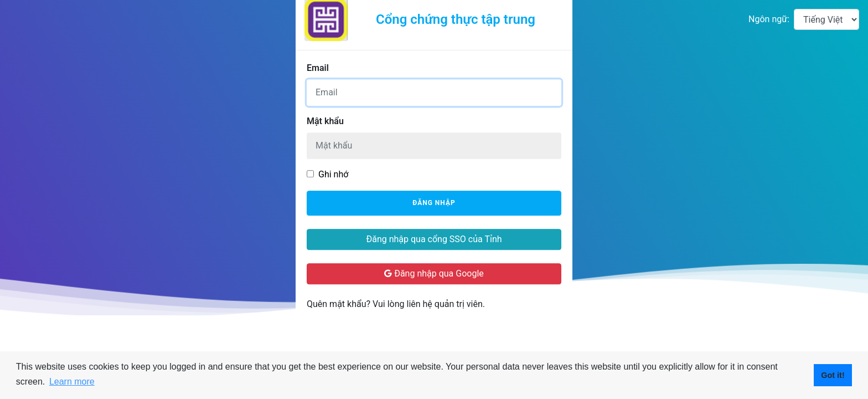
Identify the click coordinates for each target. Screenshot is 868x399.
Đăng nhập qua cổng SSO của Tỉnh (434, 239)
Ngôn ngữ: (769, 19)
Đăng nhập (434, 203)
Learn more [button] (72, 382)
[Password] (434, 146)
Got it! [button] (833, 375)
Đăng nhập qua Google (434, 273)
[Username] (434, 93)
